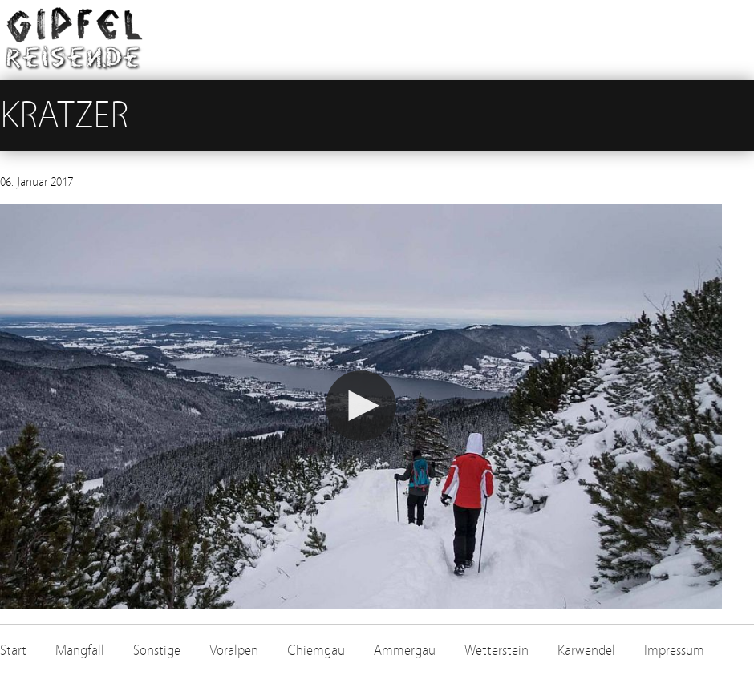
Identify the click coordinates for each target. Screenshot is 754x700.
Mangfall (80, 651)
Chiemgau (316, 651)
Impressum (674, 651)
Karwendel (586, 651)
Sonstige (157, 651)
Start (13, 651)
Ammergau (405, 651)
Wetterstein (497, 651)
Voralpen (234, 651)
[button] (361, 406)
